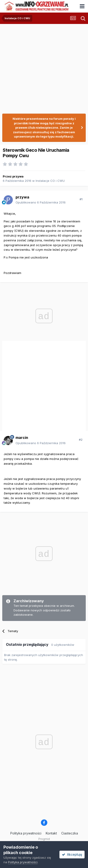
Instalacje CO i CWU (50, 181)
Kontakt (51, 833)
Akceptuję (72, 854)
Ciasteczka (70, 833)
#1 (81, 199)
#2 (81, 440)
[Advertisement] (43, 67)
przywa (18, 176)
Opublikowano (41, 202)
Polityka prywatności (26, 833)
